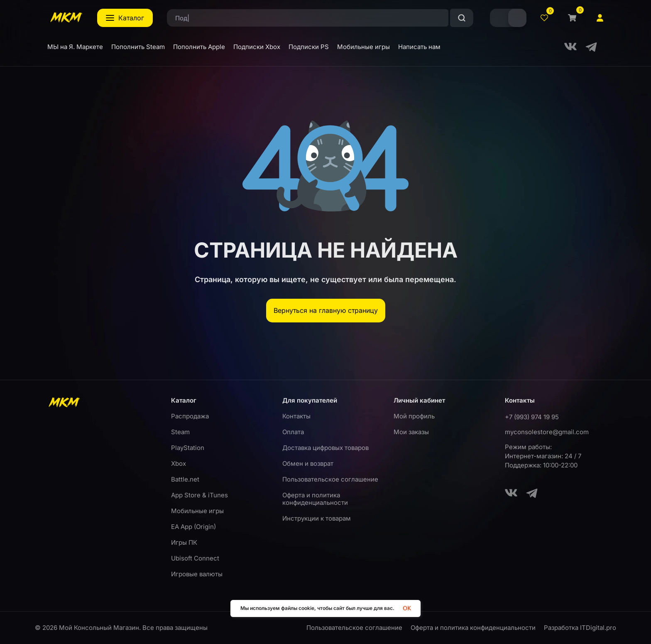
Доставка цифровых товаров (325, 448)
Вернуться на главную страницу (326, 310)
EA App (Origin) (193, 527)
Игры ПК (184, 542)
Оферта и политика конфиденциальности (315, 499)
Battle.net (185, 479)
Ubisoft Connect (195, 558)
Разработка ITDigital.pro (580, 628)
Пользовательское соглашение (330, 479)
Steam (180, 432)
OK (407, 608)
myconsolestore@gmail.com (547, 432)
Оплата (293, 432)
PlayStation (188, 448)
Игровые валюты (197, 574)
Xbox (179, 463)
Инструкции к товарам (317, 518)
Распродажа (190, 416)
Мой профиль (414, 416)
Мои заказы (411, 432)
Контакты (296, 416)
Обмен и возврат (308, 463)
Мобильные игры (197, 511)
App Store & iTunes (199, 495)
